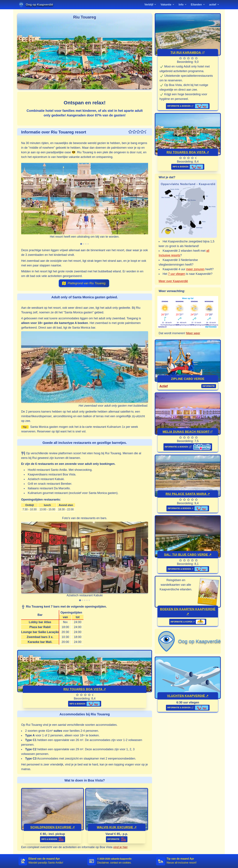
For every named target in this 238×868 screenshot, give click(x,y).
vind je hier (120, 847)
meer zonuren (195, 269)
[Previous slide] (27, 204)
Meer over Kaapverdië (173, 281)
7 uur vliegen (177, 274)
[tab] (81, 244)
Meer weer (193, 333)
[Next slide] (142, 204)
